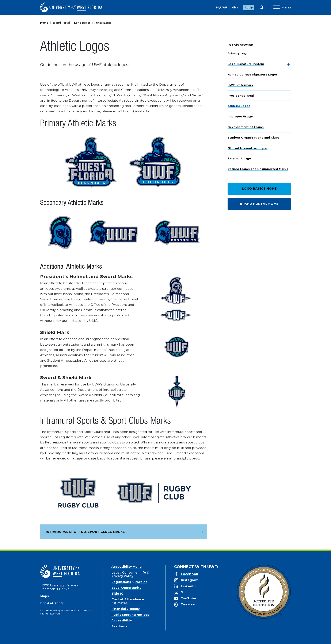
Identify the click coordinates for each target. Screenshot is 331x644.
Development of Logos (246, 127)
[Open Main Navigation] (282, 7)
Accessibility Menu (127, 567)
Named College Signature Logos (253, 74)
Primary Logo (238, 53)
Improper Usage (240, 116)
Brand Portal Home (259, 204)
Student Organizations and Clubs (254, 137)
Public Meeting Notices (130, 615)
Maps (45, 596)
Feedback (119, 626)
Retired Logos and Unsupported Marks (258, 169)
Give (235, 7)
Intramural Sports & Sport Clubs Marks (85, 532)
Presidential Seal (241, 96)
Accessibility (122, 620)
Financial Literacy (125, 609)
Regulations (121, 582)
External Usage (239, 158)
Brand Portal (61, 23)
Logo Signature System (246, 64)
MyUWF (222, 7)
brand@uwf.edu (136, 111)
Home (44, 23)
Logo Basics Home (259, 189)
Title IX (117, 594)
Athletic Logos (103, 23)
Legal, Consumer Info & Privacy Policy (130, 574)
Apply (249, 7)
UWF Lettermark (240, 85)
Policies (141, 582)
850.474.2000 (52, 603)
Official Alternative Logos (248, 148)
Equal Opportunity (126, 588)
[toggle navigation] (288, 64)
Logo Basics (82, 23)
